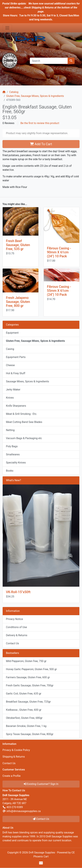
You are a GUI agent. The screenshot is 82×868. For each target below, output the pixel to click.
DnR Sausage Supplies (42, 853)
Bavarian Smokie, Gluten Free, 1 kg (26, 726)
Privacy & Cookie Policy (16, 750)
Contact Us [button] (41, 819)
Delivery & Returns (17, 635)
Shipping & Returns (14, 757)
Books (10, 471)
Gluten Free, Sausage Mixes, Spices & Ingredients (35, 96)
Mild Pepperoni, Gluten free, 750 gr (26, 661)
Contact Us (13, 643)
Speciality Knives (16, 463)
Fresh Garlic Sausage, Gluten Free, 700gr (30, 685)
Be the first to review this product (40, 123)
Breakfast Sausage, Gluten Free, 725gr (28, 702)
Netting (10, 430)
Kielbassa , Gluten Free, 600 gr (24, 710)
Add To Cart (41, 144)
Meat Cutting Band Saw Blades (24, 422)
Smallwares (13, 454)
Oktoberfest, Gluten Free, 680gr (24, 718)
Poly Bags (12, 446)
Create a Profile (12, 776)
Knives (10, 398)
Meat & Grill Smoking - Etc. (22, 414)
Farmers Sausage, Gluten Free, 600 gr (28, 677)
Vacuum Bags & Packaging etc (24, 438)
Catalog (14, 92)
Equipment (12, 333)
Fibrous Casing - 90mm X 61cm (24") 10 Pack (59, 252)
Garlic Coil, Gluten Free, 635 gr (24, 694)
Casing (10, 349)
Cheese (10, 365)
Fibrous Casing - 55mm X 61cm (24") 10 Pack (59, 291)
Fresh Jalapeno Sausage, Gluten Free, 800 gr (18, 302)
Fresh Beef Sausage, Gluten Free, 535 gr (18, 245)
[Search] (49, 61)
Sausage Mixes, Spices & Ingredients (27, 381)
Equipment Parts (16, 357)
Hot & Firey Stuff (16, 373)
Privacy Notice (14, 619)
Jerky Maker (13, 390)
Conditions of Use (16, 627)
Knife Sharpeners (16, 406)
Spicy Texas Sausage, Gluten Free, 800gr (30, 734)
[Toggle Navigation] (7, 28)
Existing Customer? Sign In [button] (41, 784)
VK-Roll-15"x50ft (18, 592)
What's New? (14, 480)
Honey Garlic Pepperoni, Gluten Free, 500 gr (31, 669)
